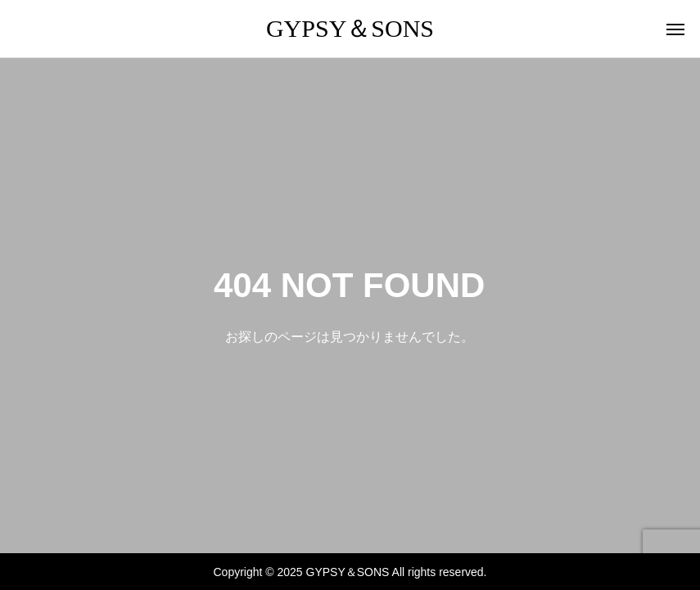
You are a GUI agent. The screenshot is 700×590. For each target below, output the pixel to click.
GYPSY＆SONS (350, 28)
